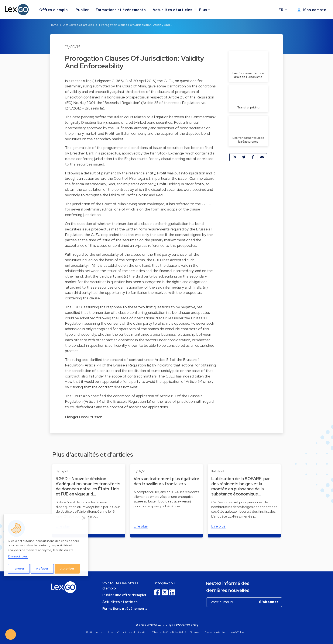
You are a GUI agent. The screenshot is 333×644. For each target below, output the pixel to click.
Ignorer (19, 568)
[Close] (84, 518)
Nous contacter (215, 632)
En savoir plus (18, 556)
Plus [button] (203, 10)
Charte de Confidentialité (169, 632)
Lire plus (141, 526)
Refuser (42, 568)
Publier (82, 10)
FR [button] (281, 10)
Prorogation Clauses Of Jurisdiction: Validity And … (136, 25)
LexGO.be (237, 632)
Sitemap (196, 632)
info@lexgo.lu (165, 583)
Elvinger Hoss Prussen (84, 417)
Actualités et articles (173, 10)
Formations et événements (121, 10)
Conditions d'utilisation (133, 632)
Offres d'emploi (54, 10)
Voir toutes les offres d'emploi (120, 586)
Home (54, 25)
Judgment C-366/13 (111, 81)
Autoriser (67, 568)
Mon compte (312, 10)
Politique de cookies (100, 632)
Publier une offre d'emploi (124, 595)
